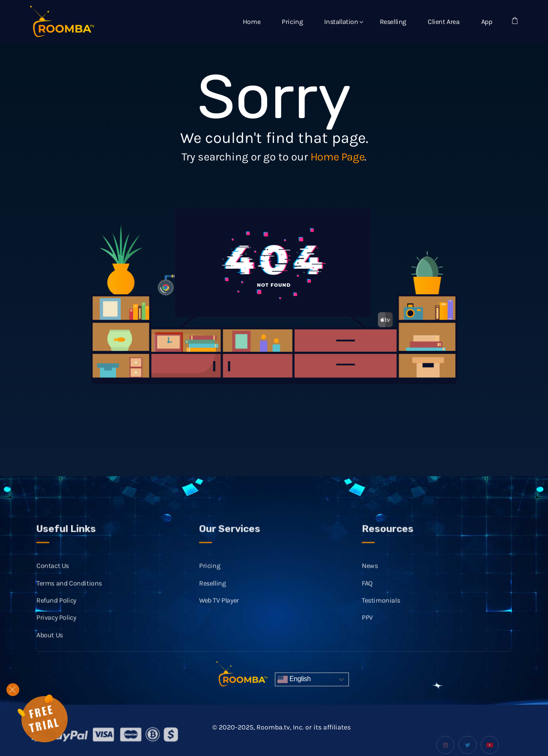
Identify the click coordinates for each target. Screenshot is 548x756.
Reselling (393, 22)
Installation (341, 22)
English (294, 679)
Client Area (444, 22)
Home (252, 22)
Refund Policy (56, 608)
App (487, 22)
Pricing (292, 22)
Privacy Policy (56, 625)
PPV (367, 625)
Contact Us (53, 573)
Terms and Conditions (69, 591)
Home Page (337, 157)
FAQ (367, 591)
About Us (50, 642)
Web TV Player (219, 608)
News (370, 573)
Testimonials (381, 608)
